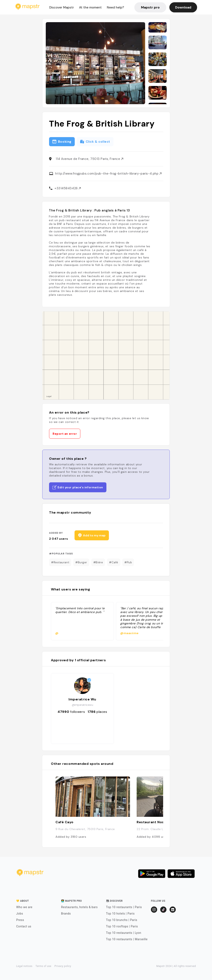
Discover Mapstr (62, 7)
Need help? (115, 7)
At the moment (90, 7)
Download (183, 7)
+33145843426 (68, 188)
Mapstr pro (150, 7)
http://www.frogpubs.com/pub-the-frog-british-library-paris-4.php (108, 174)
